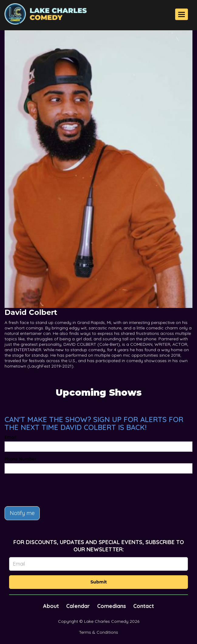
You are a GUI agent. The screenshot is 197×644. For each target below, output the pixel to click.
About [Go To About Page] (51, 606)
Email (10, 437)
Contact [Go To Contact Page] (144, 606)
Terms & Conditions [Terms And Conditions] (98, 632)
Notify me (22, 513)
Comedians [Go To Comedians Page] (112, 606)
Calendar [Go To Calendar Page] (78, 606)
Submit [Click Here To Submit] (99, 582)
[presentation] (51, 490)
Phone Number (20, 459)
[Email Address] (98, 564)
